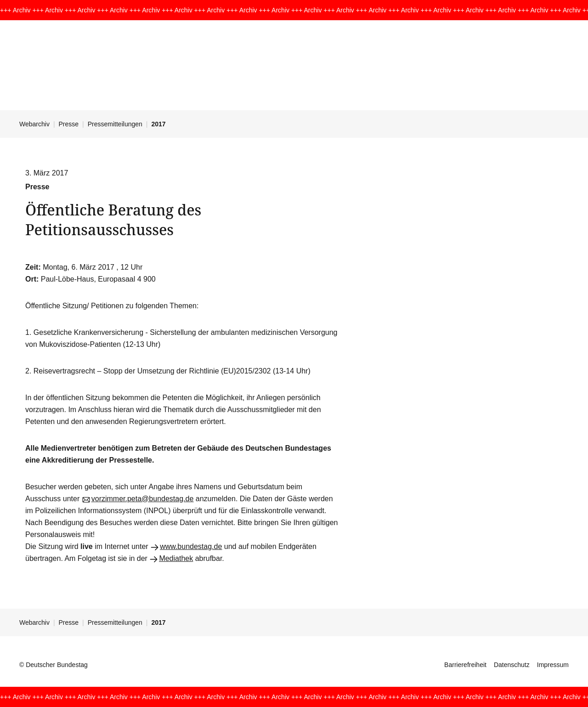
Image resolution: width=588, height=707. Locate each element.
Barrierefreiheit (465, 665)
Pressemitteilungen (115, 124)
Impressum (553, 665)
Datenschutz (512, 665)
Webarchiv (34, 124)
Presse (69, 124)
